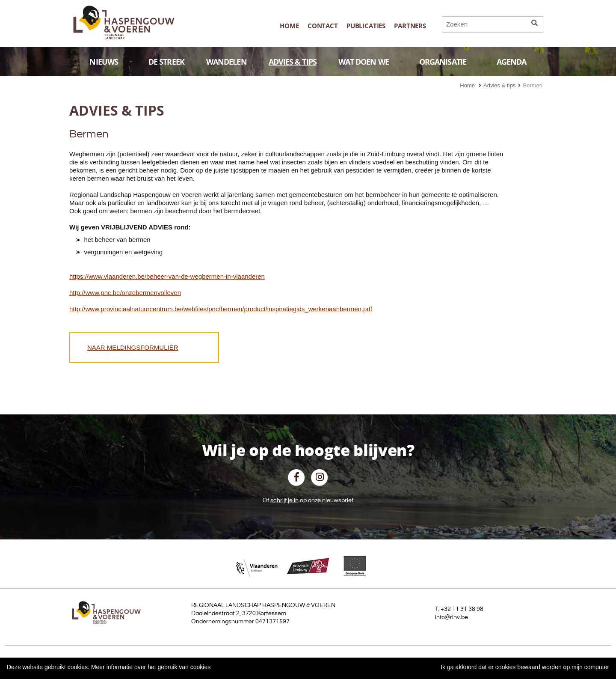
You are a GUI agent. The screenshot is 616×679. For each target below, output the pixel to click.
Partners (410, 26)
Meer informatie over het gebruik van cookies (151, 667)
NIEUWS (111, 62)
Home (289, 26)
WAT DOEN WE (371, 62)
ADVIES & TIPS (293, 62)
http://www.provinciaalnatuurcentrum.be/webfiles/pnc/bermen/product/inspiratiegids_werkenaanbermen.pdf (221, 309)
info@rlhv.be (452, 617)
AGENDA (512, 62)
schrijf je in (284, 500)
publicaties (366, 26)
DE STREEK (166, 62)
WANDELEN (227, 62)
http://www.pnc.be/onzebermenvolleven (125, 293)
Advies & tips (499, 85)
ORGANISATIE (450, 62)
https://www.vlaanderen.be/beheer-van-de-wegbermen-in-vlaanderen (167, 276)
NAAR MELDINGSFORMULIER (133, 347)
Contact (323, 26)
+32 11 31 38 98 (462, 609)
